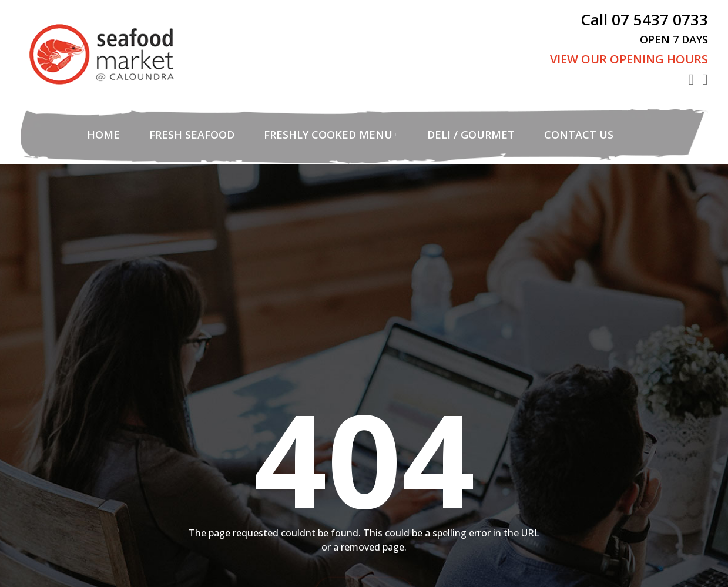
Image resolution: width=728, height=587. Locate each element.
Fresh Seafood (192, 135)
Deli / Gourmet (471, 135)
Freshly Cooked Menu (328, 135)
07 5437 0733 (660, 19)
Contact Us (579, 135)
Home (103, 135)
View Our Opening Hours (629, 59)
